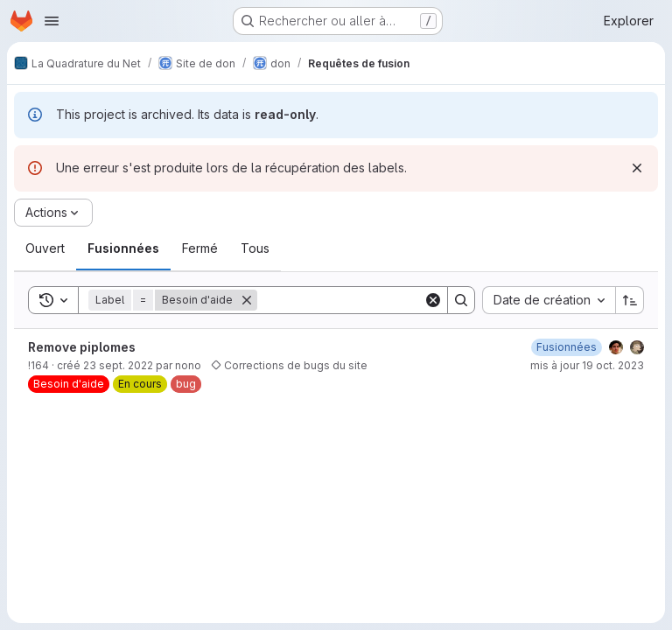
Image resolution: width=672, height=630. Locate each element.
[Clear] (433, 300)
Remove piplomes (82, 347)
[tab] (45, 248)
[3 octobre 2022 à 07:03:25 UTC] (567, 347)
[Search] (366, 300)
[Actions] (53, 213)
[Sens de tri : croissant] (630, 300)
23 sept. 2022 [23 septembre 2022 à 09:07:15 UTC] (118, 365)
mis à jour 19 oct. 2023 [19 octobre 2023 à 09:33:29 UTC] (587, 365)
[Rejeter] (637, 168)
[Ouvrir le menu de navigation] (52, 21)
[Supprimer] (247, 300)
